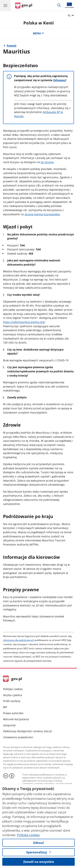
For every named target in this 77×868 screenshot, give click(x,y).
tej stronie (47, 162)
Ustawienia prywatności (18, 737)
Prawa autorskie (13, 713)
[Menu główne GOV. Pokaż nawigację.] (5, 5)
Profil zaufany (12, 701)
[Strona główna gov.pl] (24, 6)
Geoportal (9, 725)
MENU (39, 33)
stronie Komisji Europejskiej (42, 214)
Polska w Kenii (39, 23)
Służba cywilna (12, 695)
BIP (5, 707)
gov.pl (13, 679)
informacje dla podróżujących (19, 640)
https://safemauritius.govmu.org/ (24, 322)
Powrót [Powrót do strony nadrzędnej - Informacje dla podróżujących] (12, 46)
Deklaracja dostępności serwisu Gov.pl (27, 731)
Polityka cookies (13, 689)
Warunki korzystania (16, 719)
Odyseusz (59, 80)
